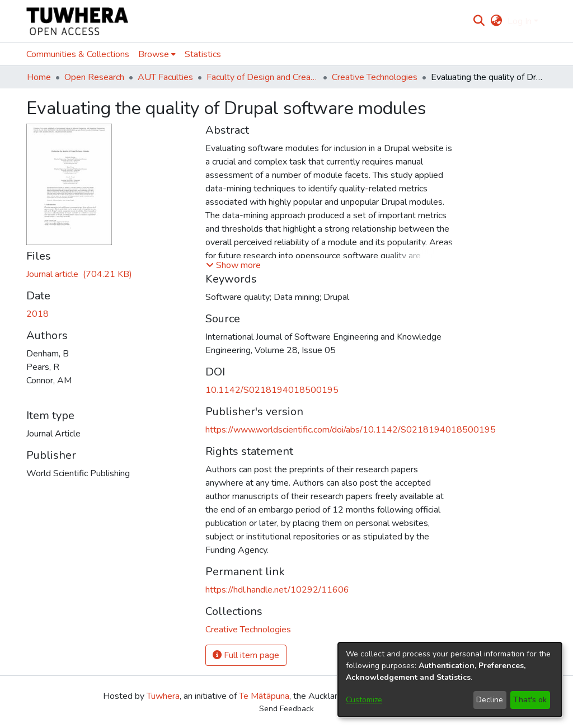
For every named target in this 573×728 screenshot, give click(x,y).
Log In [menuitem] (520, 21)
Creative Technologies (375, 77)
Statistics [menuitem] (203, 54)
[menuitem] (496, 21)
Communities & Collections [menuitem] (78, 54)
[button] (233, 265)
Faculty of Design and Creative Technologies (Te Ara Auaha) (262, 77)
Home (39, 77)
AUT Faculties (165, 77)
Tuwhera (163, 696)
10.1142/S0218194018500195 (272, 390)
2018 (37, 314)
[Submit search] (479, 21)
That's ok (530, 700)
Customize (364, 700)
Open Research (94, 77)
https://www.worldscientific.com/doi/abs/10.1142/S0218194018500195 (351, 430)
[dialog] (450, 680)
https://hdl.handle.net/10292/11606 (277, 590)
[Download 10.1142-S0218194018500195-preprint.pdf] (79, 274)
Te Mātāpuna (264, 696)
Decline (490, 700)
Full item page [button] (246, 655)
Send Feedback (286, 709)
